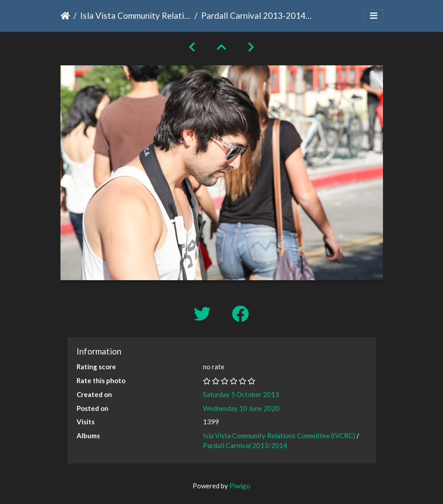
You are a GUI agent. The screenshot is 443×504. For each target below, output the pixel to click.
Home (65, 16)
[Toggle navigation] (374, 16)
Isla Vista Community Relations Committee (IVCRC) (135, 15)
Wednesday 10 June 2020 (241, 408)
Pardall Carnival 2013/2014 (245, 445)
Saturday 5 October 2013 (241, 394)
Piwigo (240, 486)
